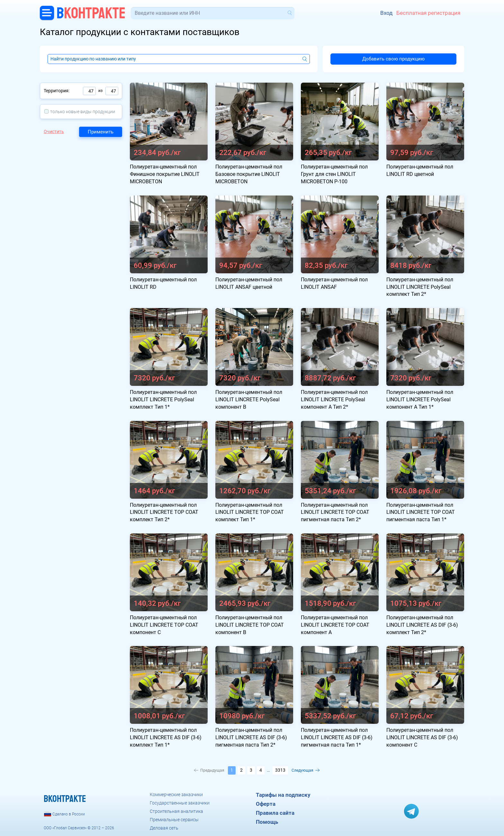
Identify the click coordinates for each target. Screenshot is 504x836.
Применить (101, 132)
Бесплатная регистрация (428, 13)
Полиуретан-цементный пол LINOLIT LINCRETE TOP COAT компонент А (335, 625)
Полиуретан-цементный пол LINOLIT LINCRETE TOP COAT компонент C (164, 625)
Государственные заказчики (180, 803)
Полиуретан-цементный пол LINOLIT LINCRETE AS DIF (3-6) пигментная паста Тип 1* (337, 737)
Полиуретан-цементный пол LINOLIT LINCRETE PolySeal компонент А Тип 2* (334, 400)
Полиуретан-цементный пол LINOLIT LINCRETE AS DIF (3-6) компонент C (422, 737)
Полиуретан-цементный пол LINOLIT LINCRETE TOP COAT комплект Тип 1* (250, 512)
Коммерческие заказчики (176, 795)
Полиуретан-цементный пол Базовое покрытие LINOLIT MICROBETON (249, 174)
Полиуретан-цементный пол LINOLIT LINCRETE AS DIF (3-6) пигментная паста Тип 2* (251, 737)
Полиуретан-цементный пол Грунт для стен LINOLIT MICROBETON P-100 (334, 174)
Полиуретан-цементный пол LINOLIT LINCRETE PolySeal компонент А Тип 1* (420, 400)
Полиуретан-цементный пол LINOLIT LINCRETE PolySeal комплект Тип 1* (163, 400)
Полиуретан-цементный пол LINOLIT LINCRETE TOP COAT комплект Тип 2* (164, 512)
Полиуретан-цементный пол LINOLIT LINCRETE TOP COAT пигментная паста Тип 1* (421, 512)
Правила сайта (275, 813)
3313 (280, 770)
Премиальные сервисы (174, 820)
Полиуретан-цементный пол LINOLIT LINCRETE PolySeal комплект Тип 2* (420, 287)
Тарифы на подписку (283, 795)
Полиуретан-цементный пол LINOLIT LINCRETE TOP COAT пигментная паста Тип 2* (335, 512)
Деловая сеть (164, 828)
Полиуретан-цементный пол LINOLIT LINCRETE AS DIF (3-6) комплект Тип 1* (166, 737)
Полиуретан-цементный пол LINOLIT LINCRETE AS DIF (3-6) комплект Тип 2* (422, 625)
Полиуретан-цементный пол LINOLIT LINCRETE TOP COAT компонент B (250, 625)
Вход (386, 13)
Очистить (54, 132)
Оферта (266, 804)
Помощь (267, 822)
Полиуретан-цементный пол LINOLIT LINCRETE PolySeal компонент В (249, 400)
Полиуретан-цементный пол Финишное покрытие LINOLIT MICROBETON (165, 174)
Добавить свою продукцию (393, 59)
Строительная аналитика (176, 811)
